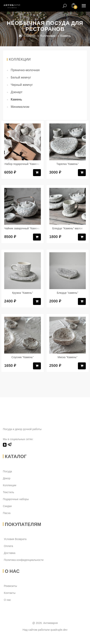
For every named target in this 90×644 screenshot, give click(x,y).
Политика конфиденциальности (24, 560)
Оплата (8, 546)
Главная (30, 36)
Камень (16, 99)
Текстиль (9, 492)
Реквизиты (10, 586)
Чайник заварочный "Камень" (22, 228)
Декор (7, 478)
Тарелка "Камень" (67, 164)
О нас (7, 600)
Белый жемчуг (21, 77)
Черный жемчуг (22, 85)
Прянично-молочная (25, 70)
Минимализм (20, 107)
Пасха (7, 513)
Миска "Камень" (67, 357)
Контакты (10, 593)
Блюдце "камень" (68, 293)
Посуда (7, 471)
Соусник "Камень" (23, 357)
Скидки (7, 506)
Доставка (10, 553)
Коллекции (48, 36)
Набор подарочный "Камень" (23, 164)
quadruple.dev (59, 630)
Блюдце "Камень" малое (67, 228)
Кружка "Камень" (23, 293)
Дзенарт (17, 92)
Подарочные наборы (16, 499)
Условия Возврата (15, 539)
